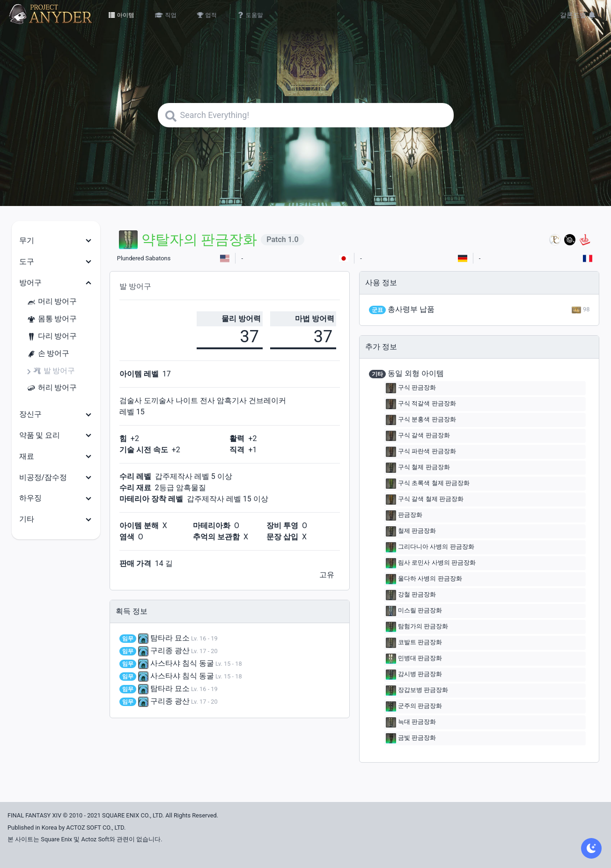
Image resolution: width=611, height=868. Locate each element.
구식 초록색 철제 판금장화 (428, 484)
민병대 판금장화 (414, 659)
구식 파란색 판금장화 (421, 452)
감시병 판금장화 (414, 675)
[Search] (306, 115)
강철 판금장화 (411, 595)
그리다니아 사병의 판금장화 (430, 547)
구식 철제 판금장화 (418, 468)
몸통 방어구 (52, 319)
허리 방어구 (52, 388)
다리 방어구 (52, 336)
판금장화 (404, 515)
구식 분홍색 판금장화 (421, 420)
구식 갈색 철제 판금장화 (425, 500)
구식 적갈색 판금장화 (421, 404)
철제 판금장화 (411, 531)
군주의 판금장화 (414, 706)
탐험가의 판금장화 (417, 627)
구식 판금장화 (411, 388)
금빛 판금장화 (411, 738)
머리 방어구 (52, 302)
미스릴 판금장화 (414, 611)
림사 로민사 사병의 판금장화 (431, 563)
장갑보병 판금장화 (417, 691)
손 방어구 (48, 354)
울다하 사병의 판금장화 (424, 579)
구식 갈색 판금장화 (418, 436)
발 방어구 (54, 371)
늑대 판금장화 (411, 722)
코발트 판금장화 (414, 643)
